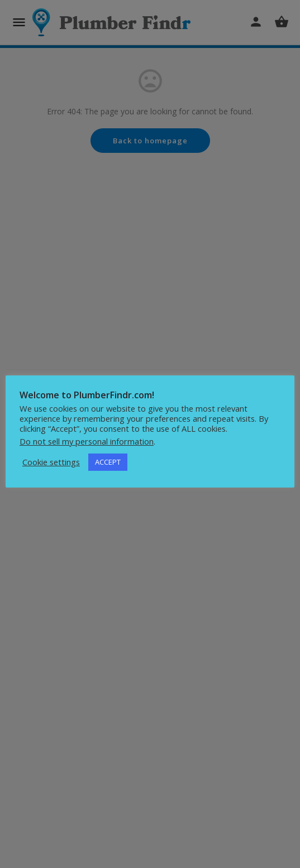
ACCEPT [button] (108, 462)
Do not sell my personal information (87, 441)
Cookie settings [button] (51, 462)
